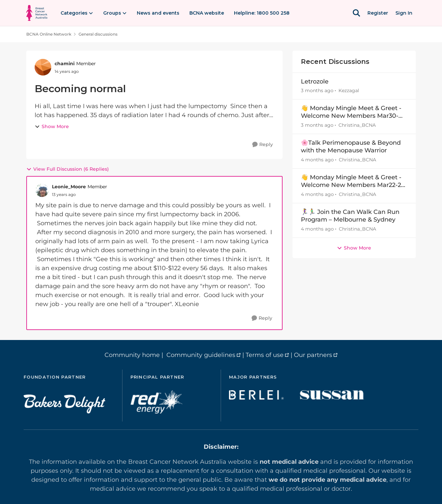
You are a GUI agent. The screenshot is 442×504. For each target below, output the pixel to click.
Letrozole (315, 82)
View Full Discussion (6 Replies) (68, 169)
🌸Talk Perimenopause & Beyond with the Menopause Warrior (351, 147)
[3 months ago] (317, 91)
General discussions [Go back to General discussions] (98, 34)
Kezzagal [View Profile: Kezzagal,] (349, 90)
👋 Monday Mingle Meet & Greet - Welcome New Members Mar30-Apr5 (351, 112)
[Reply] (263, 145)
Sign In (404, 13)
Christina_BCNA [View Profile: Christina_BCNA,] (357, 125)
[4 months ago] (317, 160)
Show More (52, 126)
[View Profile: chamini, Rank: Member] (43, 67)
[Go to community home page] (37, 13)
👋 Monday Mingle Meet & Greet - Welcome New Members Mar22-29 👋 (353, 181)
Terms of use (265, 355)
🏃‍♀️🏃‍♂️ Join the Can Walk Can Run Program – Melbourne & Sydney (350, 216)
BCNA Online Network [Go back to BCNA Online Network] (49, 34)
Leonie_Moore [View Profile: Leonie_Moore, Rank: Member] (69, 187)
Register (378, 13)
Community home (132, 355)
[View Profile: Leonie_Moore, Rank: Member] (42, 190)
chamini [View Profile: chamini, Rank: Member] (65, 64)
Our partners (313, 355)
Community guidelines (201, 355)
